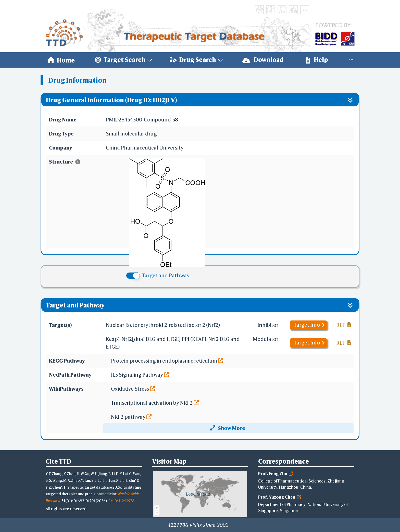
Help (317, 60)
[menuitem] (61, 60)
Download (263, 60)
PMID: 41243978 (121, 501)
